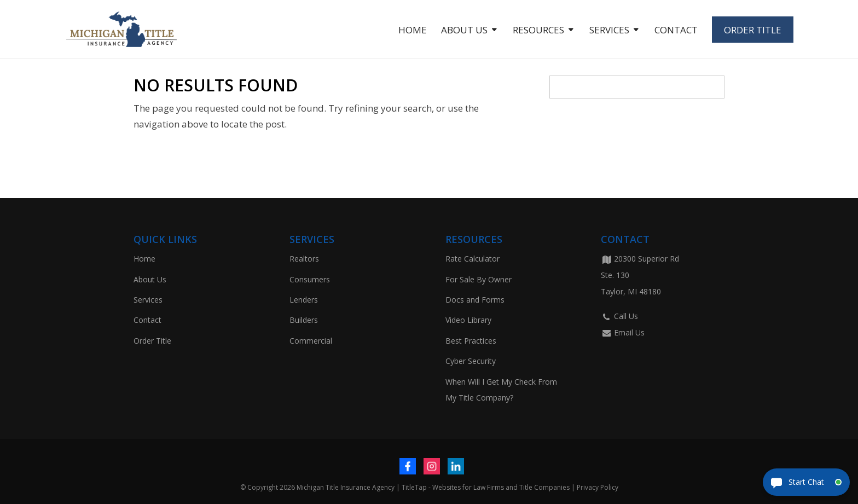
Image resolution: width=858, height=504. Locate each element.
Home (413, 31)
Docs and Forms (475, 300)
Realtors (304, 259)
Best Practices (471, 341)
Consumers (310, 279)
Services (609, 31)
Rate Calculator (473, 259)
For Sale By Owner (479, 279)
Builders (304, 320)
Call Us (619, 316)
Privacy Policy (598, 487)
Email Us (623, 332)
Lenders (304, 300)
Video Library (468, 320)
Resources (538, 31)
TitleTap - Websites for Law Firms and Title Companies (486, 487)
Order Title (753, 30)
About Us (464, 31)
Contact (676, 31)
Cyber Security (471, 361)
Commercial (311, 341)
